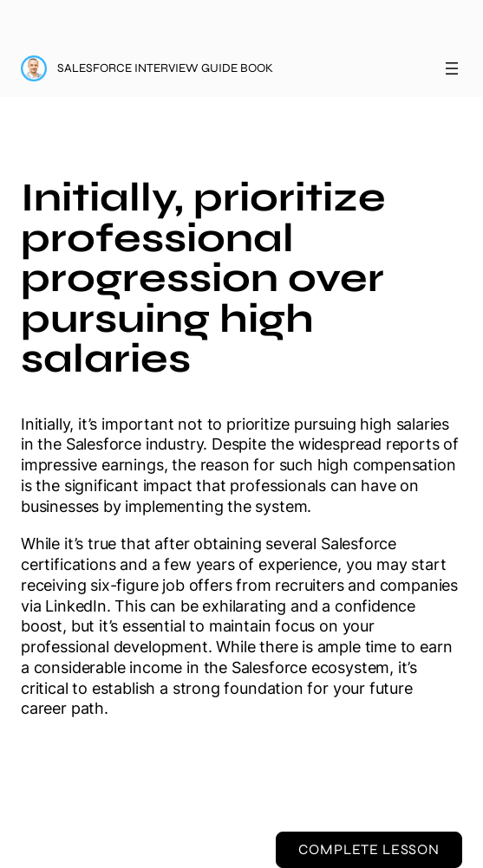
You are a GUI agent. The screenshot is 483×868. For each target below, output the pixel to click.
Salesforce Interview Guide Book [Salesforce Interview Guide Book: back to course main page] (165, 68)
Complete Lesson (369, 850)
